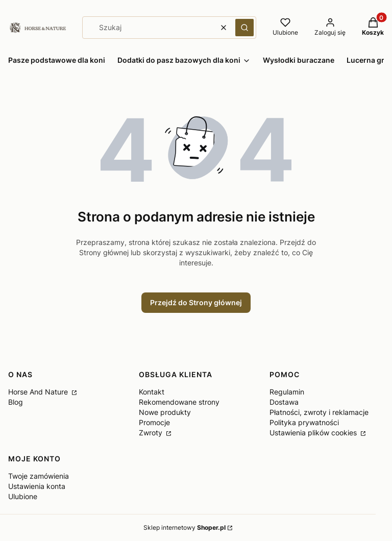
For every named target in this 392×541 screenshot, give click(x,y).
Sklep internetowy (185, 527)
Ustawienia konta (37, 486)
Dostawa (284, 402)
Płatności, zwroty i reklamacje (319, 412)
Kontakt (152, 392)
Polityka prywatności (304, 422)
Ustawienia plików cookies (314, 433)
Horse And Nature (39, 392)
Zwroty (152, 433)
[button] (244, 28)
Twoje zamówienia (39, 476)
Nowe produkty (165, 412)
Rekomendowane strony (179, 402)
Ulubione (23, 496)
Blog (16, 402)
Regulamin (287, 392)
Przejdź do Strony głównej (196, 302)
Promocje (154, 422)
